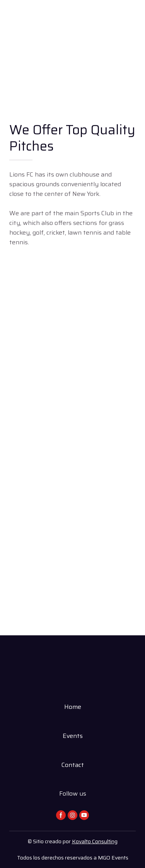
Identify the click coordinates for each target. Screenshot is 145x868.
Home (73, 707)
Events (73, 736)
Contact (73, 765)
